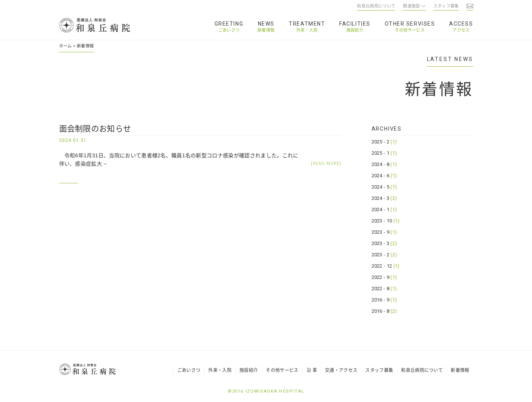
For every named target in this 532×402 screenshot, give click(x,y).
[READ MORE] (326, 164)
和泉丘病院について (422, 370)
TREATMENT (307, 24)
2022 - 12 (386, 266)
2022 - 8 (384, 289)
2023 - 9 (384, 232)
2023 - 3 (384, 243)
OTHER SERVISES (410, 24)
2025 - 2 (384, 142)
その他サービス (410, 30)
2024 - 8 (384, 164)
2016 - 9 (384, 300)
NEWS (266, 24)
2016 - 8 (384, 311)
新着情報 (266, 30)
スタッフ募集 (379, 370)
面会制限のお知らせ (95, 129)
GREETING (229, 24)
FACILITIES (355, 24)
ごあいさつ (229, 30)
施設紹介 (355, 30)
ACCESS (461, 24)
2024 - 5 (384, 187)
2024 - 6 (384, 176)
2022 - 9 (384, 277)
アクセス (461, 30)
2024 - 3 (384, 198)
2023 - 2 (384, 255)
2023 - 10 (386, 221)
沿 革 (312, 370)
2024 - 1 (384, 209)
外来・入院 (307, 30)
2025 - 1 (384, 153)
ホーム (66, 46)
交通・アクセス (341, 370)
